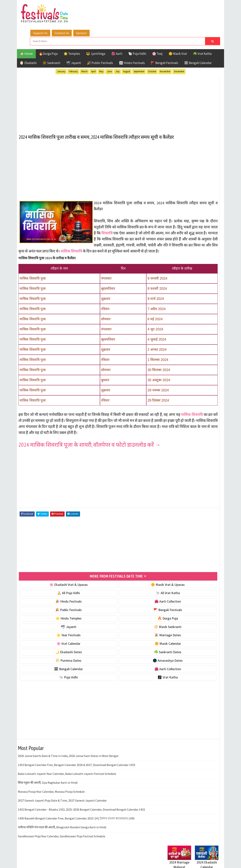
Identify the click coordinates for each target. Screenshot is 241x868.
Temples (185, 413)
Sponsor (136, 8)
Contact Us (117, 8)
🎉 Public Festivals (100, 40)
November (165, 49)
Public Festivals (179, 399)
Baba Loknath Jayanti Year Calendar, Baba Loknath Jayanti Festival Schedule (67, 779)
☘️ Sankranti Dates (125, 657)
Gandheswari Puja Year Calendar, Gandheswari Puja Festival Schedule (62, 841)
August (127, 49)
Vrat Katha (203, 413)
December (179, 49)
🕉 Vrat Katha (125, 682)
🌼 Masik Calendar (125, 649)
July (117, 49)
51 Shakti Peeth (179, 373)
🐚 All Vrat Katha (125, 598)
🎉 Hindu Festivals (54, 607)
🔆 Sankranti (51, 40)
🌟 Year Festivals (54, 640)
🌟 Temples (72, 31)
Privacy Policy (175, 516)
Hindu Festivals (179, 386)
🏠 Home (26, 31)
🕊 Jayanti (74, 40)
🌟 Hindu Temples (54, 623)
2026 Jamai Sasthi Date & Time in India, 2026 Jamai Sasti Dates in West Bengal (68, 761)
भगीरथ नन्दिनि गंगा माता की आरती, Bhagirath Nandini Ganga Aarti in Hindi (62, 832)
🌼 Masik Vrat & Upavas (125, 590)
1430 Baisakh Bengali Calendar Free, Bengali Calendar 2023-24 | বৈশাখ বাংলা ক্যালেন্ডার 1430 (76, 823)
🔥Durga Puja (48, 31)
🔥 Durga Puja (125, 623)
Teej (171, 413)
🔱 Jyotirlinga (96, 31)
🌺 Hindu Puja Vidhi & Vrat (185, 250)
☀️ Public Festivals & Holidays (188, 258)
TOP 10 (210, 406)
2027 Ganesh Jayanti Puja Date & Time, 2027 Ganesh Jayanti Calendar (62, 806)
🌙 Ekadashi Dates (54, 657)
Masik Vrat (197, 393)
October (152, 49)
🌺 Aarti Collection (125, 607)
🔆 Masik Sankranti (125, 632)
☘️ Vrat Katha (202, 31)
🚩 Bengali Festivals (164, 40)
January (61, 49)
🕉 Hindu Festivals (132, 40)
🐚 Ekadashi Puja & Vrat (184, 227)
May (101, 49)
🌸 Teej (157, 31)
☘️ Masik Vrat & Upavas (184, 235)
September (139, 49)
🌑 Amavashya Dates (125, 666)
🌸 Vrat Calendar (54, 649)
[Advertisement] (89, 79)
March (84, 49)
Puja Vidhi (203, 399)
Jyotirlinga (176, 393)
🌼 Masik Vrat (178, 31)
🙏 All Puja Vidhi (54, 598)
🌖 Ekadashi (28, 40)
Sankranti (175, 406)
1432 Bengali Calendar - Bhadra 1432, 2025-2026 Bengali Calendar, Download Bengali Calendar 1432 (81, 815)
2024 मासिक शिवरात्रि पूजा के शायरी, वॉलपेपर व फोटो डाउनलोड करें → (87, 448)
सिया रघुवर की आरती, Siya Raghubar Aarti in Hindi (48, 788)
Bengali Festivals (180, 380)
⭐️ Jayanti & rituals (181, 243)
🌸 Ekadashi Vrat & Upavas (54, 590)
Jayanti (201, 386)
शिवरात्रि (154, 221)
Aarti (198, 373)
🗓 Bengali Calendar (198, 40)
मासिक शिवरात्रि (72, 246)
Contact (171, 503)
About (170, 497)
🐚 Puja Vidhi (137, 31)
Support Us (95, 8)
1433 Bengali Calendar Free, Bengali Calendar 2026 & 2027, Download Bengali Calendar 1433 (77, 770)
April (93, 49)
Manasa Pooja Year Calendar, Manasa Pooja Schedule (51, 797)
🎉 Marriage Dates (125, 640)
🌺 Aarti (117, 31)
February (73, 49)
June (109, 49)
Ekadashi (204, 380)
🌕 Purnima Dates (54, 666)
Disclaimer (173, 510)
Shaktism (194, 406)
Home (170, 491)
